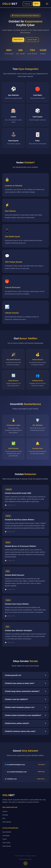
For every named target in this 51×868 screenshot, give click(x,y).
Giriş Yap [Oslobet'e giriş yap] (27, 4)
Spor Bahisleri (7, 832)
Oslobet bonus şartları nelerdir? (17, 723)
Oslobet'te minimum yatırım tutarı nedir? (20, 731)
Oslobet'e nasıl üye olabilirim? (16, 699)
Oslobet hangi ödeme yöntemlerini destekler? (22, 691)
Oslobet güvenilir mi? (13, 675)
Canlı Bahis (6, 836)
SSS (4, 818)
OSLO (10, 4)
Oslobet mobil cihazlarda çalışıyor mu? (20, 707)
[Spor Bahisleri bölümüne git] (13, 92)
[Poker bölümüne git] (38, 138)
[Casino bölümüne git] (13, 115)
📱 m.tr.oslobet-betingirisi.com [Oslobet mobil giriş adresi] (25, 772)
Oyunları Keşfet (32, 40)
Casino (5, 839)
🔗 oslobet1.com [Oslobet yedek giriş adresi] (25, 779)
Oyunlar (5, 811)
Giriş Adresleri (7, 822)
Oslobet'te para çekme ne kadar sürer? (20, 683)
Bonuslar (5, 815)
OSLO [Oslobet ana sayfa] (9, 795)
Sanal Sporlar (7, 846)
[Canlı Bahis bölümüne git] (38, 92)
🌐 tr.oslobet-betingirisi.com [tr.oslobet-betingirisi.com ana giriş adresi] (25, 765)
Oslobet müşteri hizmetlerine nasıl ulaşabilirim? (23, 715)
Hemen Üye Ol (18, 39)
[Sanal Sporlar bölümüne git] (13, 138)
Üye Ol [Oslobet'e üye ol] (36, 4)
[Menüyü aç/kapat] (47, 4)
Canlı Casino (6, 843)
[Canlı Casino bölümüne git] (38, 115)
